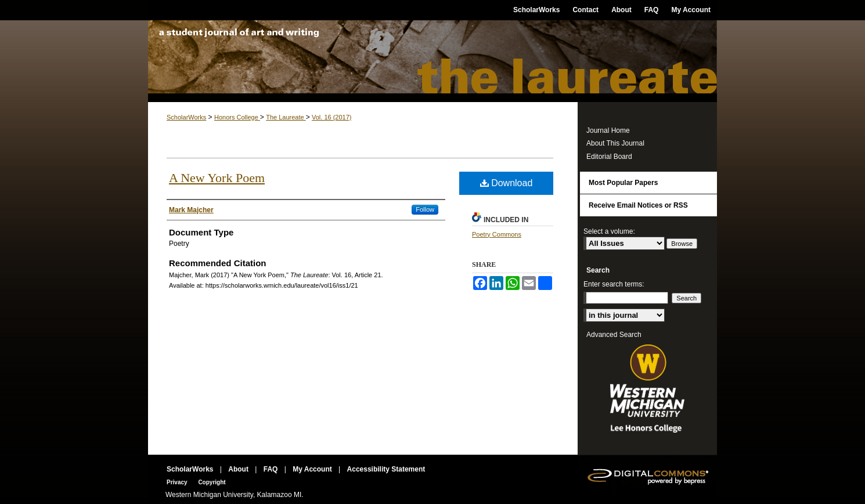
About (239, 469)
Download (507, 183)
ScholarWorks (186, 117)
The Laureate (432, 61)
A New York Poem (217, 178)
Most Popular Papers (623, 183)
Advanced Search (614, 335)
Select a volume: (609, 231)
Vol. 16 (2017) (332, 117)
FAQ (272, 469)
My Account (313, 469)
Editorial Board (609, 157)
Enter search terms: (614, 284)
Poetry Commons (497, 234)
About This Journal (615, 143)
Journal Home (608, 130)
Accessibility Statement (386, 469)
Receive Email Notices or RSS (638, 205)
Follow (425, 209)
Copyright (212, 482)
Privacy (178, 482)
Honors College (237, 117)
